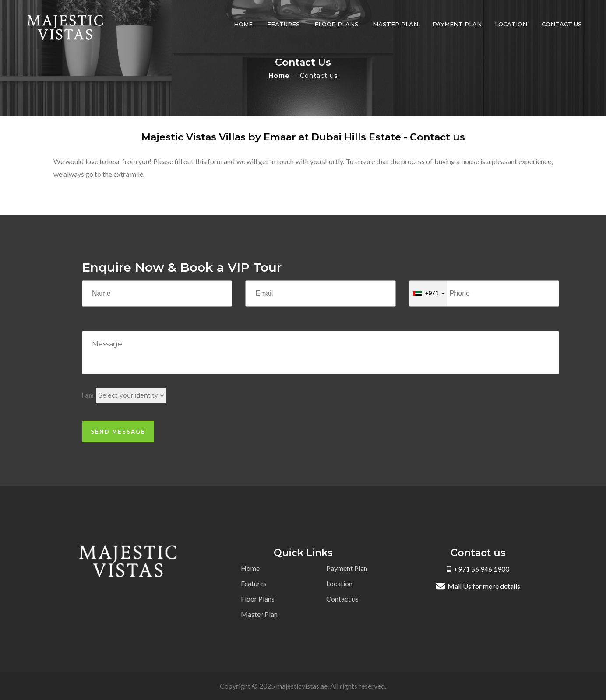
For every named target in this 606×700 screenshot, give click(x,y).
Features (284, 24)
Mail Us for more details (478, 586)
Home (243, 24)
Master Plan (396, 24)
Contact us (562, 24)
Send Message (118, 432)
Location (511, 24)
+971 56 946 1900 (478, 569)
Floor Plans (336, 24)
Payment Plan (457, 24)
